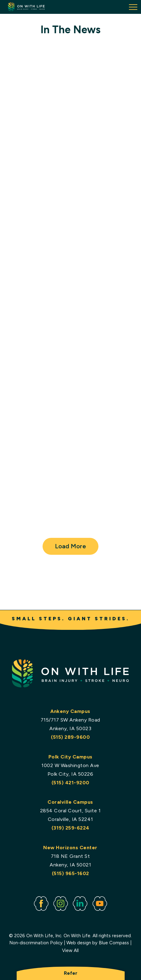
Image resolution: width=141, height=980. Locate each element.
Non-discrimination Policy (36, 943)
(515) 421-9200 (70, 783)
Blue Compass (114, 943)
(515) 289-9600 (71, 737)
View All (71, 951)
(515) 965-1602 (70, 873)
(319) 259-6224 (70, 828)
